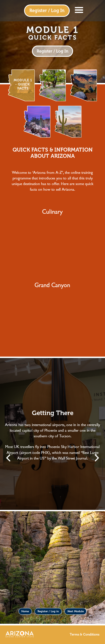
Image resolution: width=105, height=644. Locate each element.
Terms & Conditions (85, 635)
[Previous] (9, 458)
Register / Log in (48, 611)
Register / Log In (47, 11)
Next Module (76, 611)
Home (25, 611)
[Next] (96, 458)
